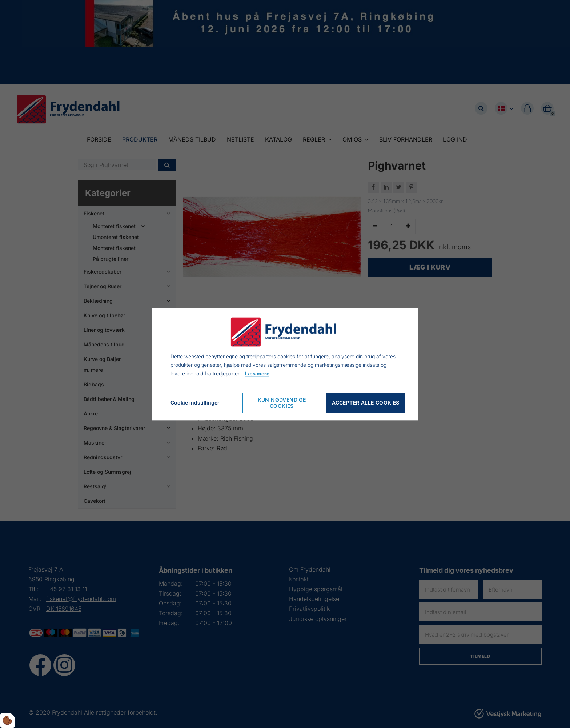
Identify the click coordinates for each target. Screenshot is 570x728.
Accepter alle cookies (366, 403)
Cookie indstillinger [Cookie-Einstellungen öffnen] (195, 403)
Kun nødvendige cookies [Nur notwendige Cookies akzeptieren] (282, 403)
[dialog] (285, 364)
